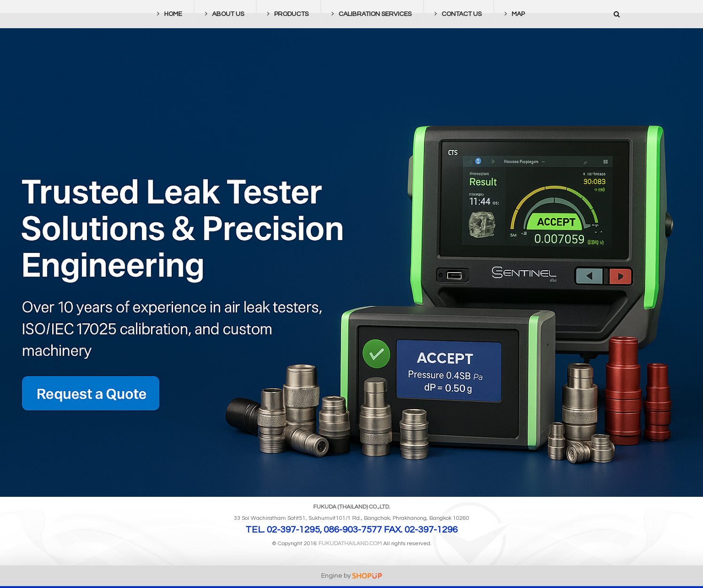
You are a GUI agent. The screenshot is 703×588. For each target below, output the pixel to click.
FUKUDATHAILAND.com (350, 544)
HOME (167, 14)
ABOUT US (222, 14)
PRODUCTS (285, 14)
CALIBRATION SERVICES (369, 14)
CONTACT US (456, 14)
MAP (512, 14)
